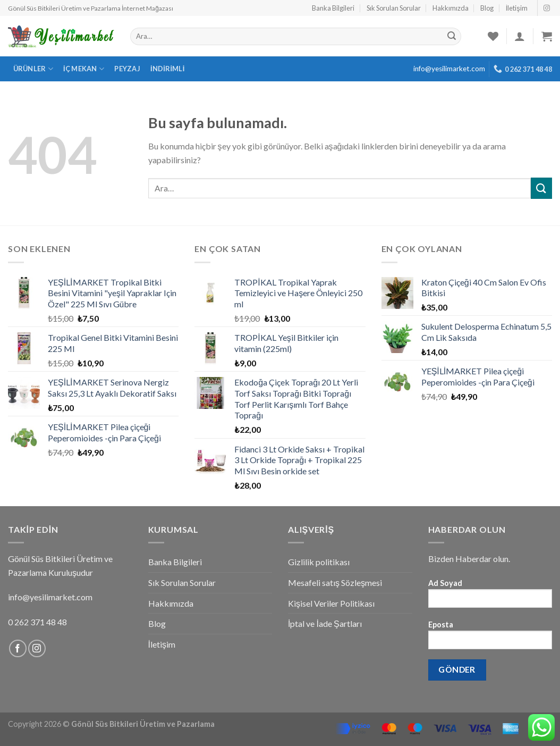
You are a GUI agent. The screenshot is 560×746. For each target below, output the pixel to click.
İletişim (517, 8)
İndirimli (168, 69)
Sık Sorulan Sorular (394, 8)
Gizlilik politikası (319, 562)
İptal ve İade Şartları (325, 623)
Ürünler (33, 69)
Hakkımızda (451, 8)
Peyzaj (127, 69)
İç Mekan (84, 69)
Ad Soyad (490, 597)
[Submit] (541, 188)
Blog (487, 8)
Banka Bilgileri (333, 8)
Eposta (490, 638)
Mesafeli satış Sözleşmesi (335, 582)
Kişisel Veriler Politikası (331, 603)
